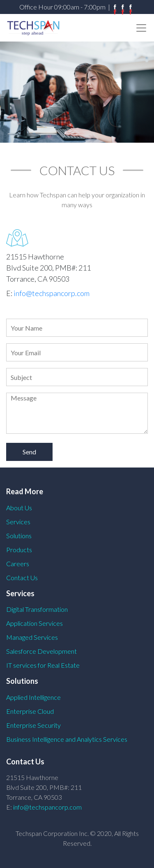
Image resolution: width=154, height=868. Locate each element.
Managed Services (32, 637)
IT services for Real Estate (43, 665)
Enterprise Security (33, 725)
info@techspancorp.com (52, 293)
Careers (18, 564)
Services (18, 522)
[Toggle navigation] (141, 28)
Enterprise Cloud (30, 711)
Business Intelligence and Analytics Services (67, 739)
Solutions (19, 536)
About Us (19, 508)
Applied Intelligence (33, 697)
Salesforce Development (41, 651)
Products (19, 550)
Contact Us (22, 578)
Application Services (34, 623)
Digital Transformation (37, 609)
